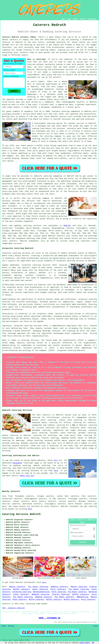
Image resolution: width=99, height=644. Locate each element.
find (10, 496)
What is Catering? (36, 59)
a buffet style (42, 146)
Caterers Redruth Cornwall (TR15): (20, 37)
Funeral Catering (61, 594)
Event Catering (40, 589)
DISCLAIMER (92, 19)
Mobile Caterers (17, 587)
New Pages (11, 626)
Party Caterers (58, 589)
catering (44, 50)
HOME (63, 19)
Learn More (85, 643)
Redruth (67, 226)
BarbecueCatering (41, 592)
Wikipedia (17, 463)
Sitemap (4, 626)
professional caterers (63, 47)
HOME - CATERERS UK (49, 618)
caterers (57, 77)
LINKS (69, 19)
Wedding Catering (40, 594)
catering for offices (60, 423)
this (56, 460)
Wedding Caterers (59, 587)
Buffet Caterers (21, 589)
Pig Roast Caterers (77, 592)
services (37, 226)
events (25, 55)
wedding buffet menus (72, 438)
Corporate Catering (22, 592)
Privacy (95, 626)
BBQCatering (82, 597)
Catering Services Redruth (21, 514)
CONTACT (83, 19)
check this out (27, 476)
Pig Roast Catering (38, 587)
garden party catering (28, 438)
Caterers (24, 52)
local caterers (9, 448)
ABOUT (76, 19)
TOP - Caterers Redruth (13, 608)
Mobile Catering (79, 587)
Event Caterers (21, 594)
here (56, 471)
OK (93, 643)
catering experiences (47, 84)
